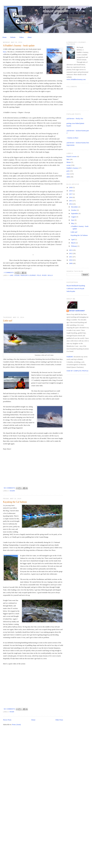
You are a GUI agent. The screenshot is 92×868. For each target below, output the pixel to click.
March (73, 243)
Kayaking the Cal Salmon (15, 502)
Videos (21, 37)
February (74, 246)
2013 (71, 250)
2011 (71, 257)
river (44, 275)
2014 (71, 204)
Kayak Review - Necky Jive (74, 118)
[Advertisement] (22, 298)
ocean (17, 275)
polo (39, 275)
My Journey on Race (72, 138)
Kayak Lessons (72, 156)
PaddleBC (70, 357)
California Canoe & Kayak (75, 288)
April (73, 239)
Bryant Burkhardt (77, 311)
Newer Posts (7, 720)
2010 (71, 260)
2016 (71, 197)
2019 (71, 191)
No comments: (10, 488)
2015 (71, 201)
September (75, 213)
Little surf (8, 321)
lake (11, 275)
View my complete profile (78, 371)
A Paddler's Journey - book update (19, 46)
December (75, 207)
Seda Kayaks (71, 291)
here (4, 52)
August (74, 217)
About (30, 37)
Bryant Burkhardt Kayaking (76, 286)
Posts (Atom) (16, 724)
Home (5, 37)
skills (50, 275)
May (73, 223)
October (74, 210)
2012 (71, 253)
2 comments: (9, 273)
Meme (69, 162)
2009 (71, 263)
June (73, 220)
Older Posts (59, 720)
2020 (71, 187)
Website (13, 37)
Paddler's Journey (28, 275)
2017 (71, 194)
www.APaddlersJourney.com (76, 79)
